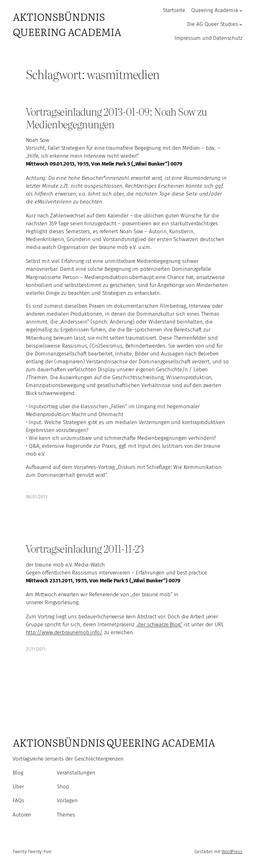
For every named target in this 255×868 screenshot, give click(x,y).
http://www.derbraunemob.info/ (64, 632)
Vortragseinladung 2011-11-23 (85, 549)
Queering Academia (214, 10)
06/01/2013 (37, 497)
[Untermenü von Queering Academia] (241, 10)
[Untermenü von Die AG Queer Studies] (241, 24)
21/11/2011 (36, 649)
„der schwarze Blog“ (159, 624)
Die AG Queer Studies (213, 24)
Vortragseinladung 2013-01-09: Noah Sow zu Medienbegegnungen (117, 118)
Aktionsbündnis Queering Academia (67, 24)
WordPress (232, 852)
